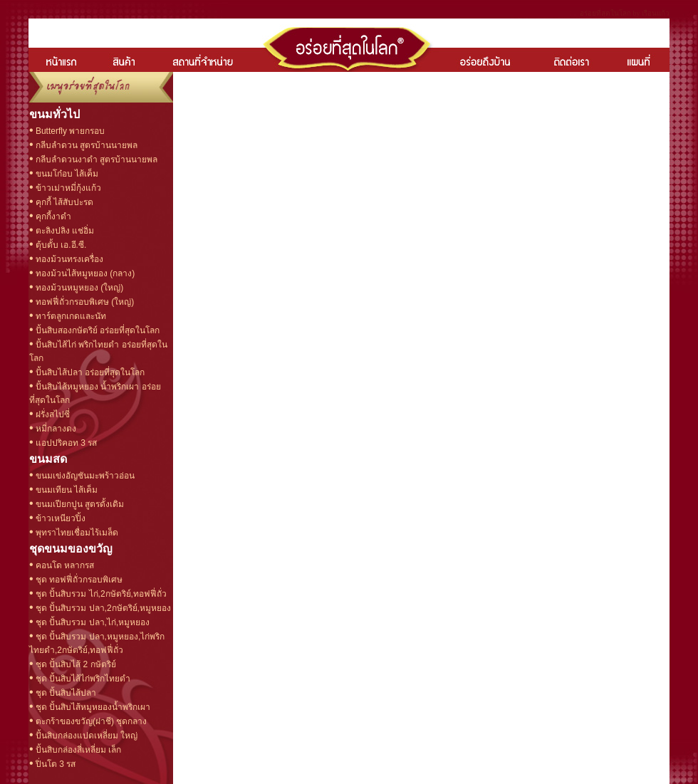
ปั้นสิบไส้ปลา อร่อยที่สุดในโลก (89, 372)
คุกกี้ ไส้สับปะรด (64, 202)
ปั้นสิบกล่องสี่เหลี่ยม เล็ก (78, 750)
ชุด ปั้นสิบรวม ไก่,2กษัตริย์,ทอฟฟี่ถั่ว (100, 594)
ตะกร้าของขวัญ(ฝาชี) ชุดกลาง (90, 721)
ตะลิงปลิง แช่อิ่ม (64, 231)
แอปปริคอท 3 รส (66, 443)
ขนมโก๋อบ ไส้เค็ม (66, 174)
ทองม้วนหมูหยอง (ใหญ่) (79, 288)
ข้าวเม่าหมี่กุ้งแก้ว (67, 188)
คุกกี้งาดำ (52, 216)
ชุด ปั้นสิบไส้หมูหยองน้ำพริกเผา (92, 707)
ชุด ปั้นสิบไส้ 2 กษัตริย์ (75, 664)
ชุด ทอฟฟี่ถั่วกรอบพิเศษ (78, 580)
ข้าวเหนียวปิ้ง (59, 518)
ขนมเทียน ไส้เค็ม (66, 490)
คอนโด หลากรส (64, 565)
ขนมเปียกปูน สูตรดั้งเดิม (79, 504)
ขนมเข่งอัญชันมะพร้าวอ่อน (84, 476)
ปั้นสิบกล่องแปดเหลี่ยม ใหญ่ (86, 736)
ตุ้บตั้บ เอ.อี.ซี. (60, 245)
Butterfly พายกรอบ (69, 131)
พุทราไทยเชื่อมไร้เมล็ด (76, 533)
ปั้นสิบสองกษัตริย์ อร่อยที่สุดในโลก (97, 330)
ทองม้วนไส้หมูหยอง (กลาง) (84, 273)
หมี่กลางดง (55, 429)
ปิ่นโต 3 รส (55, 764)
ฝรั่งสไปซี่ (52, 414)
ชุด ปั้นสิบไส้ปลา (65, 693)
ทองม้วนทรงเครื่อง (68, 259)
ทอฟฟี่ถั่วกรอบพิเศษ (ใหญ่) (84, 302)
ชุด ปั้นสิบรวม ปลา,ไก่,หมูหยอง (92, 622)
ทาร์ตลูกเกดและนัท (70, 316)
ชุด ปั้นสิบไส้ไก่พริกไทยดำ (82, 679)
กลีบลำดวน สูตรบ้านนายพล (86, 145)
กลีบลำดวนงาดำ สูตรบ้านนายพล (96, 160)
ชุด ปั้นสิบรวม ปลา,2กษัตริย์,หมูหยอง (102, 608)
